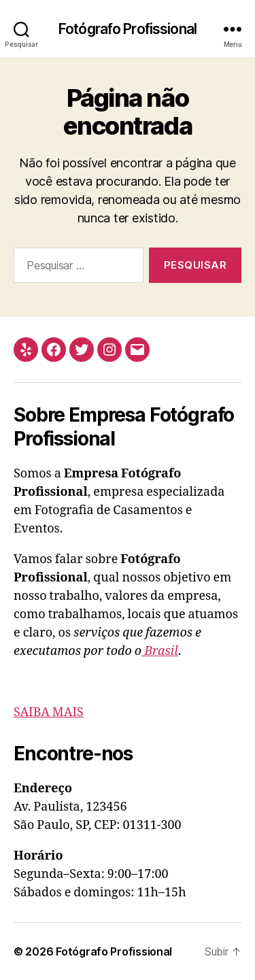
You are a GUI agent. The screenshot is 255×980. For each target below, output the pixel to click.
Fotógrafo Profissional (128, 29)
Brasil (160, 651)
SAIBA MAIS (49, 712)
